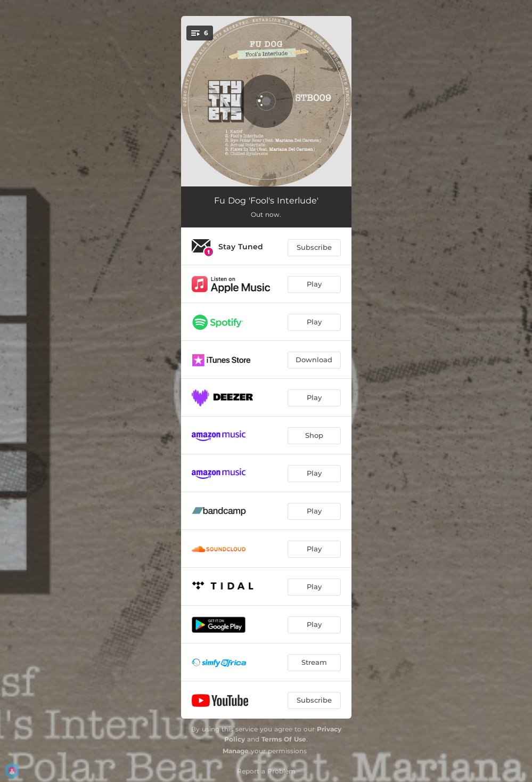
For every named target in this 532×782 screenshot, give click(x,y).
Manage (236, 751)
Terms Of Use (284, 739)
